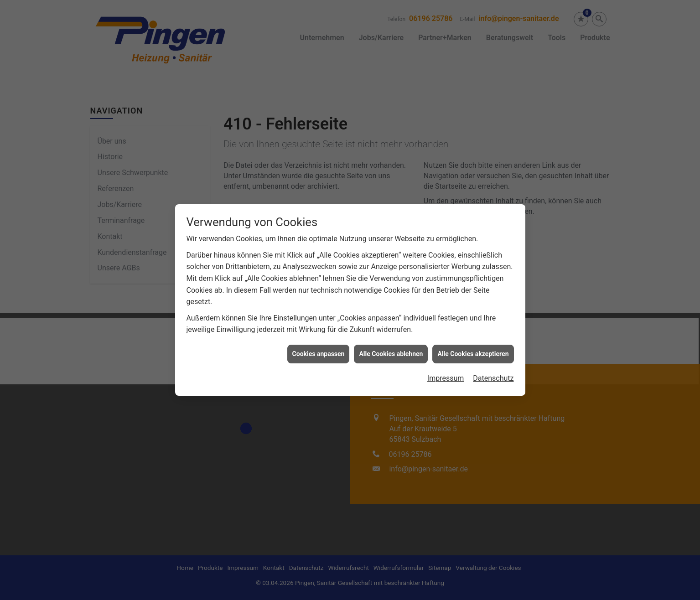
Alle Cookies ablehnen (391, 309)
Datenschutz (493, 334)
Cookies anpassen (319, 309)
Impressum (446, 334)
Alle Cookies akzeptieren (473, 309)
